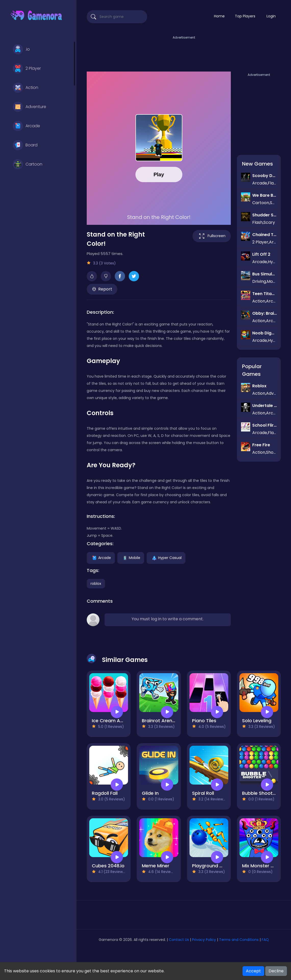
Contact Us (179, 940)
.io (21, 49)
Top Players (245, 16)
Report (102, 289)
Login (271, 16)
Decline (276, 971)
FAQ (265, 940)
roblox (96, 584)
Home (219, 16)
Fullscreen (212, 236)
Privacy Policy (204, 940)
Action (26, 88)
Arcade (26, 126)
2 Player (27, 68)
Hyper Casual (166, 557)
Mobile (131, 557)
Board (25, 145)
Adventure (29, 107)
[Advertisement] (184, 52)
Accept (253, 971)
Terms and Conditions (239, 940)
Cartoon (28, 164)
